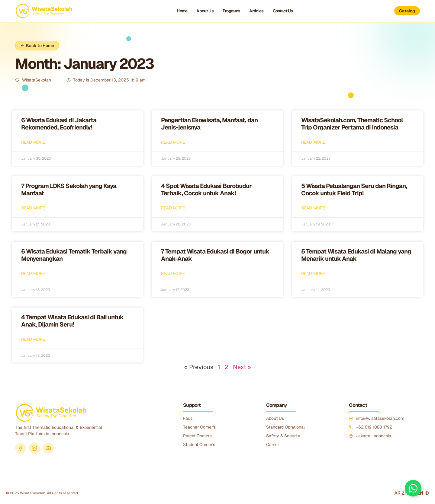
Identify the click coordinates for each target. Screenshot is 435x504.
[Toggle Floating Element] (413, 488)
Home (182, 11)
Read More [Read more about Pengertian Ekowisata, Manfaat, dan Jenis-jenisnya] (173, 142)
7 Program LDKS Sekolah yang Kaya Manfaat (69, 190)
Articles (256, 11)
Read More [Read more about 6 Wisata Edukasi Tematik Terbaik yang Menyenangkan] (33, 273)
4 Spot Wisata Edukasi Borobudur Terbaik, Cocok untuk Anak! (206, 190)
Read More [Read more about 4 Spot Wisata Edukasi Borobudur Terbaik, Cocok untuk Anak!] (173, 208)
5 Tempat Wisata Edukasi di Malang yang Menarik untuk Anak (356, 255)
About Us (205, 11)
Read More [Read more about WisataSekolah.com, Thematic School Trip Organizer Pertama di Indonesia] (313, 142)
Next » (242, 367)
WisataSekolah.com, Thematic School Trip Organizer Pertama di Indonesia (352, 124)
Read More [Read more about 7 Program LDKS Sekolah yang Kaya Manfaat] (33, 208)
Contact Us (283, 11)
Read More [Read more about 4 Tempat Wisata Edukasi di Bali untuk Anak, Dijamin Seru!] (33, 339)
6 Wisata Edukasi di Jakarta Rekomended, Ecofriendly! (59, 124)
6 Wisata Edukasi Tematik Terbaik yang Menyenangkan (74, 255)
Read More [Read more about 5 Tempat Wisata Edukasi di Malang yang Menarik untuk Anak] (313, 273)
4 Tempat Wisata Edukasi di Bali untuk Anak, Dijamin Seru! (72, 321)
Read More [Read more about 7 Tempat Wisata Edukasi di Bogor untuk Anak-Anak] (173, 273)
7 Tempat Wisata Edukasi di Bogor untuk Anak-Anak (215, 255)
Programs (231, 11)
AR (397, 493)
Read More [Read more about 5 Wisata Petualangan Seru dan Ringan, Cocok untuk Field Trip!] (313, 208)
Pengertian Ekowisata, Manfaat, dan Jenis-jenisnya (209, 124)
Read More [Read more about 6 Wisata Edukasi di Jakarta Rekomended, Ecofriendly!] (33, 142)
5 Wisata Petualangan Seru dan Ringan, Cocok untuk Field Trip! (354, 190)
